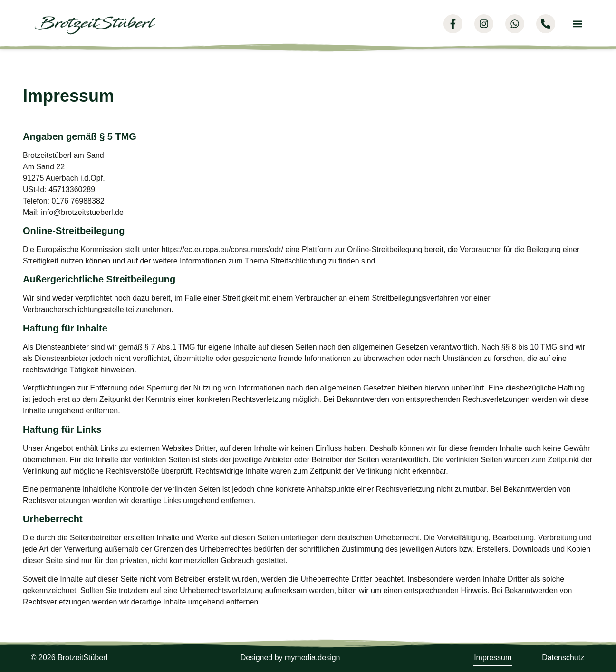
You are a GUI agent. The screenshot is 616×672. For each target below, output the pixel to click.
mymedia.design (313, 657)
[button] (577, 24)
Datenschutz (563, 657)
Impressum (493, 657)
